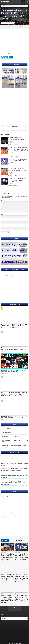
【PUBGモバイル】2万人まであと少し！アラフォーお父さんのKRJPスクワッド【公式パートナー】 (18, 161)
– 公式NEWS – (14, 425)
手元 (3, 420)
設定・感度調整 (5, 374)
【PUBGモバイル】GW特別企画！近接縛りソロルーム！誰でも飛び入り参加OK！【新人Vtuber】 (21, 578)
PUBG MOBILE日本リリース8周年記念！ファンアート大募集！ (15, 441)
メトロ (3, 351)
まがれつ (4, 329)
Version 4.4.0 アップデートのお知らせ (11, 436)
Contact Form (5, 635)
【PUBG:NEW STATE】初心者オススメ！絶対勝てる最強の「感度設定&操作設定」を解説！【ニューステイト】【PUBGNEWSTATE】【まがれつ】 (14, 326)
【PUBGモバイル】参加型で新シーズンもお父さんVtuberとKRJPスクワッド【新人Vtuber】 (18, 180)
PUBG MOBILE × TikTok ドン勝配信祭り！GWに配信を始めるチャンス (15, 446)
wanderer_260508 (6, 429)
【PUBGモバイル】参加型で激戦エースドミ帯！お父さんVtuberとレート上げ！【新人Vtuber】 (22, 557)
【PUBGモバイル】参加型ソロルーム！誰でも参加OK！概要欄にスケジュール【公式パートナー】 (18, 170)
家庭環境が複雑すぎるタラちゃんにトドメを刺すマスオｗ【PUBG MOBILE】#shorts (18, 140)
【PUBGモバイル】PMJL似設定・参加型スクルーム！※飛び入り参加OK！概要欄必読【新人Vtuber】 (7, 599)
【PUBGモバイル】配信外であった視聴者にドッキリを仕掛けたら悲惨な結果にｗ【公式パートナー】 (7, 557)
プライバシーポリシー (7, 627)
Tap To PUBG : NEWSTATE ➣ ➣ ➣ (12, 515)
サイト (2, 226)
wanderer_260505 (6, 433)
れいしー (4, 397)
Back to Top (14, 609)
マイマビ (11, 23)
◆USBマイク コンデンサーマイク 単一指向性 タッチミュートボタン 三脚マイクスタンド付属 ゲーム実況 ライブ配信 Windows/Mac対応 (14, 483)
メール (2, 220)
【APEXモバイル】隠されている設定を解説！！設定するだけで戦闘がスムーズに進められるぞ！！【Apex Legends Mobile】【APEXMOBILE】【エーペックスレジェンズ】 (14, 394)
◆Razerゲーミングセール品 (7, 458)
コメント (3, 200)
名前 (2, 214)
